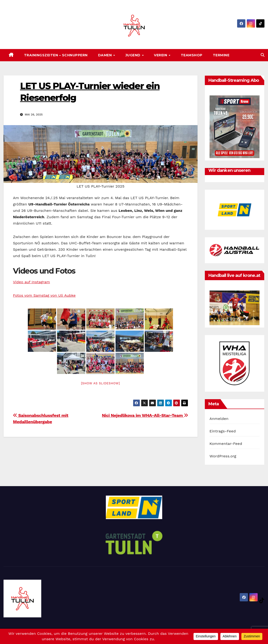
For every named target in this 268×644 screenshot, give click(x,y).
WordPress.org (223, 456)
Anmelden (219, 419)
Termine (221, 55)
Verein (161, 55)
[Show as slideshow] (101, 383)
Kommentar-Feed (226, 444)
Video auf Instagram (31, 282)
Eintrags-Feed (223, 431)
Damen (105, 55)
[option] (235, 210)
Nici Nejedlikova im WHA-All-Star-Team (145, 415)
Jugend (134, 55)
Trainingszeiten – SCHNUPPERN (56, 55)
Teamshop (192, 55)
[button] (263, 55)
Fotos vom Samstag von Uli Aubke (44, 295)
